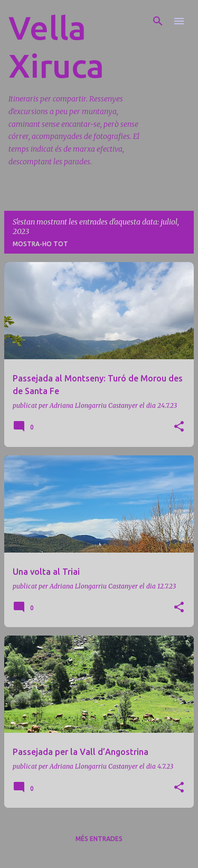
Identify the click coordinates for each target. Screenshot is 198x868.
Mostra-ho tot (40, 244)
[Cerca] (158, 21)
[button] (179, 427)
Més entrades (99, 839)
